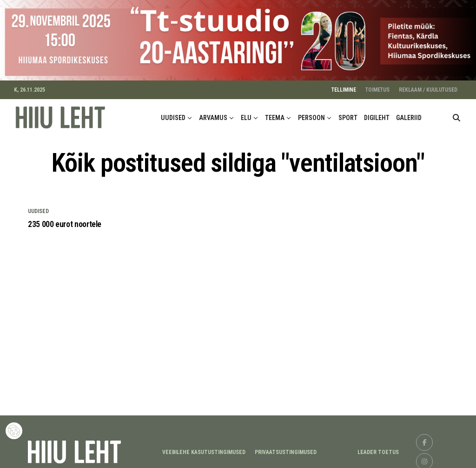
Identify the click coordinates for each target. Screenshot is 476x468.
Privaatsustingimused (286, 449)
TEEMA (275, 114)
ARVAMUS (213, 114)
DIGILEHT (377, 114)
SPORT (348, 114)
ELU (246, 114)
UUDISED (173, 114)
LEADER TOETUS (378, 449)
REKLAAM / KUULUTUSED (428, 86)
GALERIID (409, 114)
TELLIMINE (344, 86)
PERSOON (311, 114)
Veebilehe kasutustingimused (204, 449)
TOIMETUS (377, 86)
